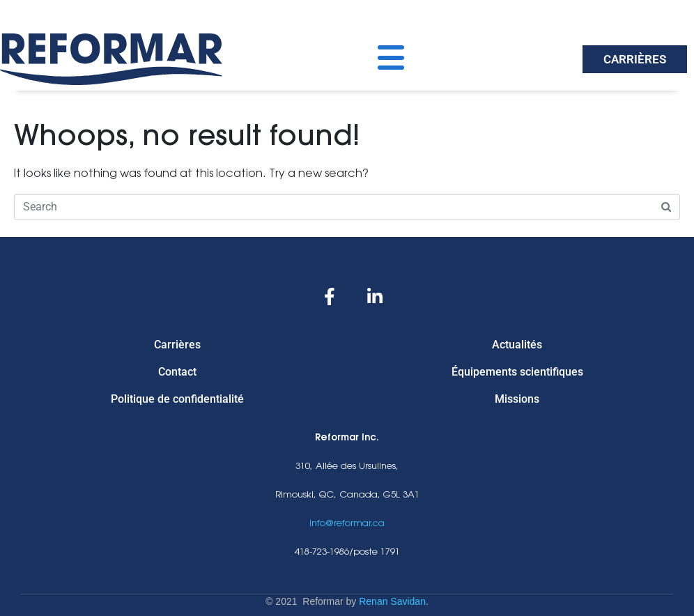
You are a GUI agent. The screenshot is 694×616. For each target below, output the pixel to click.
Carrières (177, 345)
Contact (177, 372)
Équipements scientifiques (517, 372)
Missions (517, 399)
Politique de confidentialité (177, 399)
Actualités (517, 345)
